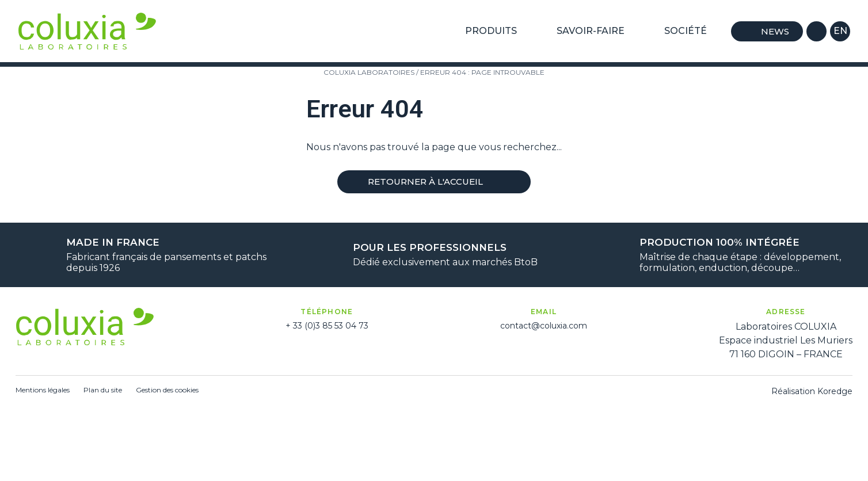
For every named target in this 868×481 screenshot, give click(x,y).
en (840, 31)
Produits (496, 31)
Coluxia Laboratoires (369, 72)
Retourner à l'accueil (434, 182)
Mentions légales (43, 390)
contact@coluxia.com (544, 326)
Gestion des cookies (167, 390)
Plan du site (103, 390)
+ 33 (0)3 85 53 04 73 (327, 326)
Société (690, 31)
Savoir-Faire (595, 31)
